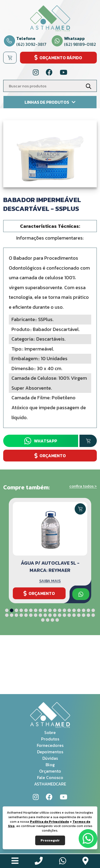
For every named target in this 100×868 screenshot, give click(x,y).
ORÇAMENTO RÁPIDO (58, 58)
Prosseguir (50, 840)
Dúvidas (50, 758)
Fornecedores (50, 745)
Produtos (50, 739)
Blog (50, 765)
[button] (7, 610)
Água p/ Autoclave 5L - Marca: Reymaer (50, 567)
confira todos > (83, 486)
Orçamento (50, 771)
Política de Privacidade (49, 822)
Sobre (50, 732)
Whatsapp (41, 441)
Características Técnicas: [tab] (50, 226)
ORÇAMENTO (50, 456)
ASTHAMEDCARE (50, 784)
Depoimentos (50, 752)
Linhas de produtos (50, 102)
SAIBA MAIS (50, 581)
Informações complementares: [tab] (50, 238)
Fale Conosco (50, 777)
